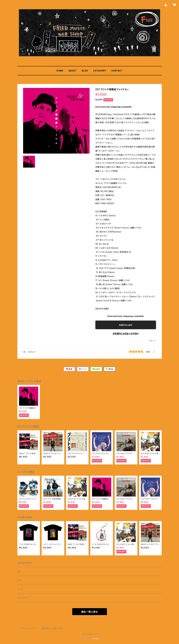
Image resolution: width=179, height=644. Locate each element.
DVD (20, 580)
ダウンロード (23, 598)
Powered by (90, 639)
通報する (152, 341)
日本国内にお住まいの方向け (126, 333)
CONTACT (117, 71)
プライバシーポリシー (28, 628)
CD (19, 571)
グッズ (20, 589)
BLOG (85, 71)
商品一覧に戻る (90, 612)
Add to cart (126, 325)
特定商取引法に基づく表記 (52, 628)
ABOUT (73, 71)
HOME (60, 71)
